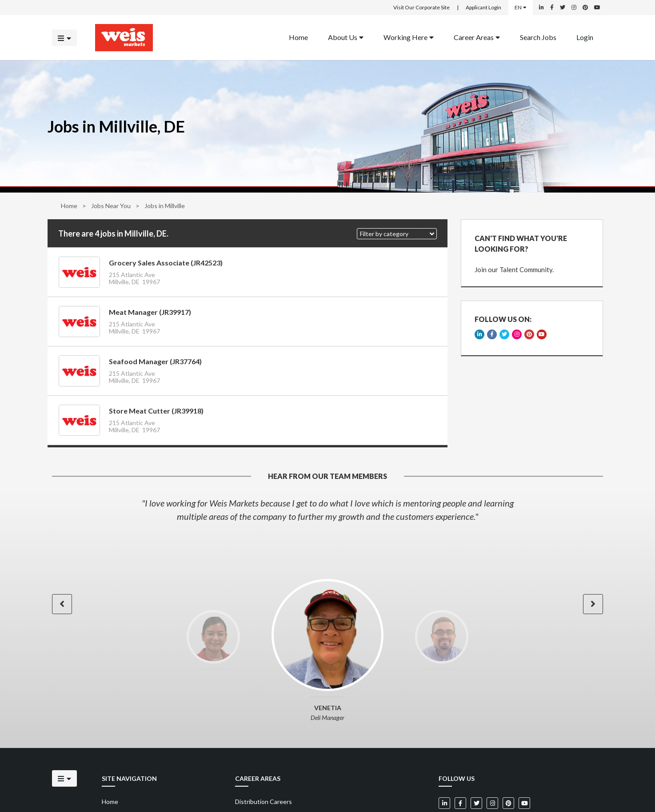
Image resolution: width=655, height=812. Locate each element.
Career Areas (477, 37)
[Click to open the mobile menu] (64, 38)
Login (585, 37)
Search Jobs (538, 37)
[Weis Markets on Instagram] (574, 8)
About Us (346, 37)
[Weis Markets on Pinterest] (585, 8)
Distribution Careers (264, 802)
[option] (327, 510)
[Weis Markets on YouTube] (597, 8)
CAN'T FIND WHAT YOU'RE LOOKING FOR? (521, 243)
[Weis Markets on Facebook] (552, 8)
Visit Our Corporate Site (421, 7)
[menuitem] (298, 38)
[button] (397, 234)
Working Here (409, 37)
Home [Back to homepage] (298, 37)
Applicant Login (483, 7)
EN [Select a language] (521, 7)
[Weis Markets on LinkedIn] (541, 8)
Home (69, 206)
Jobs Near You (111, 206)
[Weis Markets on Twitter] (563, 8)
